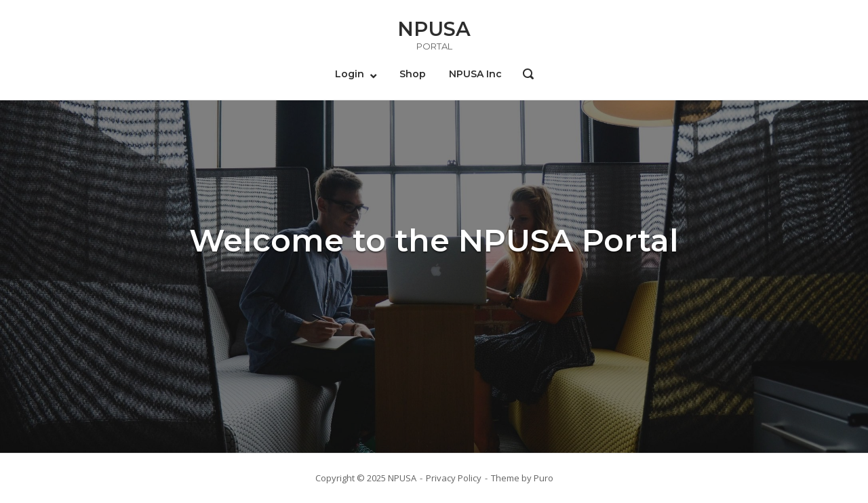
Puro (544, 478)
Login (350, 74)
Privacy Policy (454, 478)
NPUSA (434, 29)
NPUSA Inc (475, 74)
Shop (413, 74)
